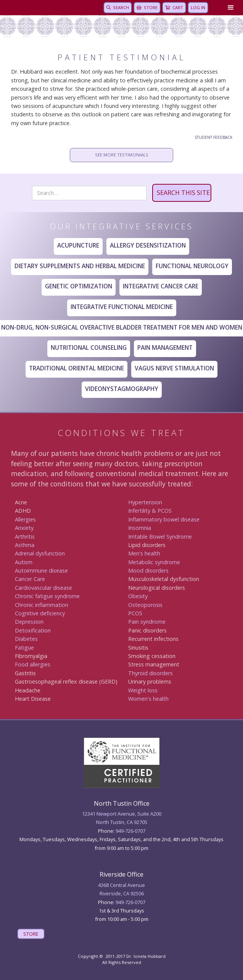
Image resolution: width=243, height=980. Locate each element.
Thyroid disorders (150, 673)
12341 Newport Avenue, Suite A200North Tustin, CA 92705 (122, 818)
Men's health (144, 553)
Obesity (138, 596)
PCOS (135, 613)
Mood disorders (148, 570)
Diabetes (26, 639)
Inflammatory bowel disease (164, 519)
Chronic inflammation (42, 605)
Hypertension (145, 502)
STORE (31, 934)
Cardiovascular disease (43, 588)
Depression (29, 622)
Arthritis (25, 537)
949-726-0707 (130, 831)
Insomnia (140, 528)
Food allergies (33, 664)
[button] (229, 8)
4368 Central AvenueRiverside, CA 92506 (121, 889)
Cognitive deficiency (40, 613)
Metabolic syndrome (154, 562)
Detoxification (33, 630)
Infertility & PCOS (150, 511)
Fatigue (24, 648)
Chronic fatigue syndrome (47, 596)
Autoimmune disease (41, 570)
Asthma (25, 545)
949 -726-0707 (130, 902)
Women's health (148, 699)
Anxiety (24, 528)
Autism (24, 562)
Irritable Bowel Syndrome (160, 537)
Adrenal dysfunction (40, 553)
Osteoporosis (145, 605)
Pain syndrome (147, 622)
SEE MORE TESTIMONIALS (122, 155)
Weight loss (143, 690)
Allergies (25, 519)
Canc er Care (30, 579)
